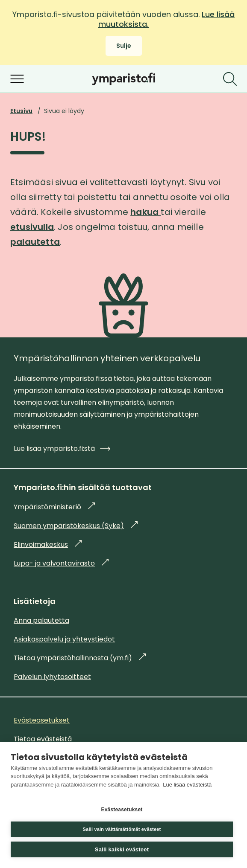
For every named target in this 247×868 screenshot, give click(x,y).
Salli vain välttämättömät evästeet (122, 829)
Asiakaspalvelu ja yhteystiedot (64, 639)
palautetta (35, 242)
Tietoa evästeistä (43, 739)
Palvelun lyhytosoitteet (52, 677)
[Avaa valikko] (17, 79)
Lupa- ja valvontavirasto (61, 563)
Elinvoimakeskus (48, 544)
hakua (146, 212)
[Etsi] (230, 79)
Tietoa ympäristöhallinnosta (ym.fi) (80, 658)
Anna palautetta (41, 620)
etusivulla (32, 227)
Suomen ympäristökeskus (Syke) (76, 526)
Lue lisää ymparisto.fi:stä (62, 449)
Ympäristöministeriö (54, 507)
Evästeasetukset (122, 810)
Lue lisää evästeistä (187, 785)
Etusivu (21, 111)
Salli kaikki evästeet (122, 849)
